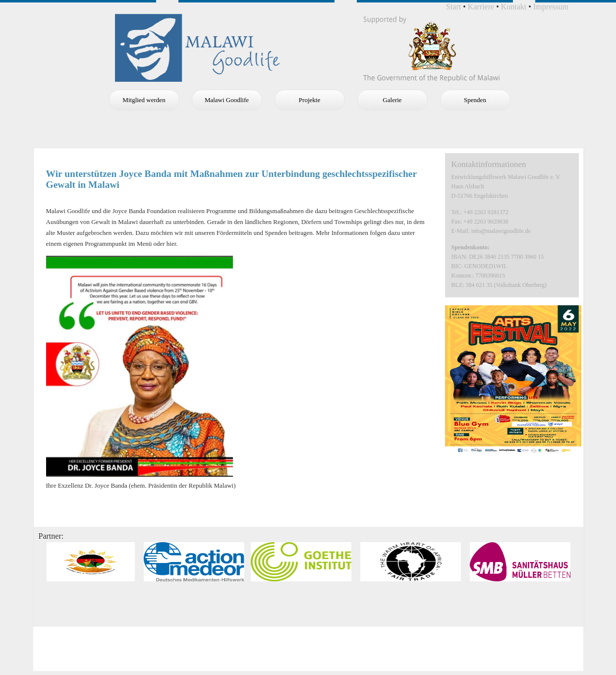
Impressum (551, 7)
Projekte (309, 100)
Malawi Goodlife (227, 100)
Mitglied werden (144, 100)
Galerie (392, 100)
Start (453, 7)
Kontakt (514, 7)
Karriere (481, 7)
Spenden (475, 100)
